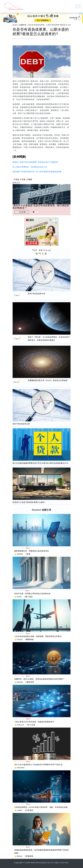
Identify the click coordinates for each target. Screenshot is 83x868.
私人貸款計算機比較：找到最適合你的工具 (30, 167)
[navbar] (78, 6)
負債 (17, 179)
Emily (19, 597)
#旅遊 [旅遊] (28, 554)
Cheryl (20, 639)
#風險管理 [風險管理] (30, 682)
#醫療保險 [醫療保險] (29, 639)
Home (15, 25)
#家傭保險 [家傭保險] (29, 856)
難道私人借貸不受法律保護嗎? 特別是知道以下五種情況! (36, 162)
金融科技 (23, 25)
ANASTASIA (28, 38)
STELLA (21, 725)
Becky (20, 856)
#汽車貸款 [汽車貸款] (29, 810)
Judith (20, 810)
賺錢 (30, 179)
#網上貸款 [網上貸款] (29, 597)
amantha (21, 768)
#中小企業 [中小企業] (31, 725)
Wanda (20, 682)
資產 (24, 179)
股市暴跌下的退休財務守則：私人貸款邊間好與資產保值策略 (37, 172)
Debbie (20, 554)
